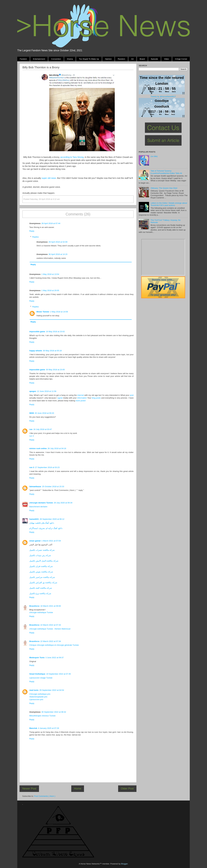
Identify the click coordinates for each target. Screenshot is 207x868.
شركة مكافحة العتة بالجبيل (41, 588)
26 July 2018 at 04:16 (57, 448)
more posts (80, 401)
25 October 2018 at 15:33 (53, 486)
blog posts (96, 398)
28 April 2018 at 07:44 (51, 223)
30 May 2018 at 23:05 (55, 370)
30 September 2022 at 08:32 (54, 712)
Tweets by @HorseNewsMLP (163, 96)
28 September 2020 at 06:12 (52, 519)
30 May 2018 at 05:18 (52, 351)
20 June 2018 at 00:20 (44, 413)
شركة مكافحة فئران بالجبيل (41, 566)
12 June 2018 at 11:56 (47, 391)
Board (142, 59)
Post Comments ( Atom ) (45, 796)
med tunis (34, 690)
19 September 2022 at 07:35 (58, 674)
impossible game (37, 332)
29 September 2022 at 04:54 (52, 690)
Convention (56, 59)
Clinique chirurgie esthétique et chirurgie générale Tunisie (54, 645)
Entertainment (39, 59)
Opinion (108, 59)
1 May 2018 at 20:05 (50, 290)
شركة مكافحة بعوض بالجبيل (41, 572)
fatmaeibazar (35, 486)
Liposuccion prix (36, 699)
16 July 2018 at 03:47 (43, 429)
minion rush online (38, 448)
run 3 (32, 436)
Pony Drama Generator (163, 257)
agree (60, 398)
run (31, 429)
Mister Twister (43, 312)
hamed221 (34, 519)
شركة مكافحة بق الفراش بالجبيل (43, 583)
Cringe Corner (181, 59)
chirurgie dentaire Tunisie (41, 503)
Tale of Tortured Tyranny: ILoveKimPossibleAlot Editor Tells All (166, 172)
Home (78, 789)
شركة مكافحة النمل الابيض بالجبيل (44, 561)
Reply (32, 231)
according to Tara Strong (72, 157)
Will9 (32, 413)
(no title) (154, 156)
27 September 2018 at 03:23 (47, 467)
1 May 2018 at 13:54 (50, 274)
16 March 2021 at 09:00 (51, 606)
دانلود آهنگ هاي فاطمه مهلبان (42, 523)
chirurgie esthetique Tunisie (41, 612)
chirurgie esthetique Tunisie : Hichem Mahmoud (50, 629)
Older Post (127, 789)
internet (81, 395)
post (132, 395)
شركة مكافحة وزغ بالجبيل (40, 593)
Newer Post (29, 789)
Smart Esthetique (37, 674)
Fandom (23, 59)
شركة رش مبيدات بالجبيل (40, 555)
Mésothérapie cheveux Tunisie (42, 716)
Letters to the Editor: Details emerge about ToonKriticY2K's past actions (169, 204)
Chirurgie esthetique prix (40, 694)
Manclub (33, 728)
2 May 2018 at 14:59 (59, 312)
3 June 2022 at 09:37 (55, 658)
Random (121, 59)
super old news (49, 178)
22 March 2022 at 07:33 (51, 625)
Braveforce (34, 606)
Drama (70, 59)
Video (166, 59)
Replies (36, 237)
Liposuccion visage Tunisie (41, 678)
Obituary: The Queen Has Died (164, 188)
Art (132, 59)
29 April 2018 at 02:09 (58, 242)
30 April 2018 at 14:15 (58, 254)
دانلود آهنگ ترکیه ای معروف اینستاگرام (46, 528)
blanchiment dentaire (38, 507)
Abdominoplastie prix (38, 697)
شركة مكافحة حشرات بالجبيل (42, 550)
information (82, 398)
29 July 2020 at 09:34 (63, 503)
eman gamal (35, 541)
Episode (154, 59)
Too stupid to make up (89, 59)
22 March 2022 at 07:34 (51, 641)
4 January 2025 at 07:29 (49, 728)
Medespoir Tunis (37, 658)
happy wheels (36, 351)
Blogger (124, 864)
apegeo (33, 391)
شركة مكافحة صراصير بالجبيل (42, 577)
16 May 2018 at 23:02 (55, 332)
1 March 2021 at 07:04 (51, 541)
